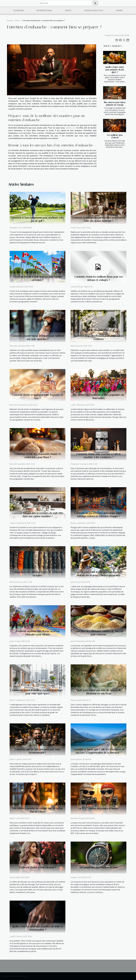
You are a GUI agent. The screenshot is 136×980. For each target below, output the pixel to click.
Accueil (10, 20)
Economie (19, 10)
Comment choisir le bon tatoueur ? (38, 867)
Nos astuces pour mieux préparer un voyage (115, 104)
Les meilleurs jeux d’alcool (115, 136)
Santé (68, 10)
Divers (119, 10)
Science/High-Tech (94, 10)
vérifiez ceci (71, 128)
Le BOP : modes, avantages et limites (99, 808)
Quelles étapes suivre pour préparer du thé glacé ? (115, 70)
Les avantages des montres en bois (99, 867)
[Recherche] (65, 3)
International (44, 10)
